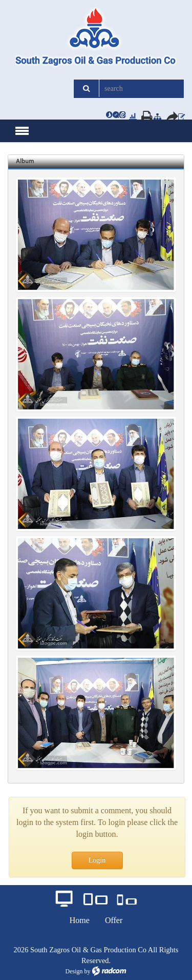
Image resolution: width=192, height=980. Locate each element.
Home (80, 920)
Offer (114, 920)
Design (74, 971)
